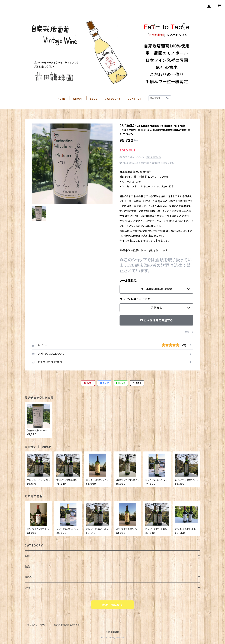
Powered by (112, 638)
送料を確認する (154, 157)
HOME (62, 99)
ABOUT (78, 99)
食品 (27, 566)
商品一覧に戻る (112, 605)
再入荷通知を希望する (157, 320)
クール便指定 (128, 281)
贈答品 (28, 577)
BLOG (94, 99)
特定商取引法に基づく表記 (67, 625)
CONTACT (135, 99)
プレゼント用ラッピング (135, 299)
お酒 (27, 556)
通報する (189, 332)
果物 (27, 588)
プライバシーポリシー (38, 625)
